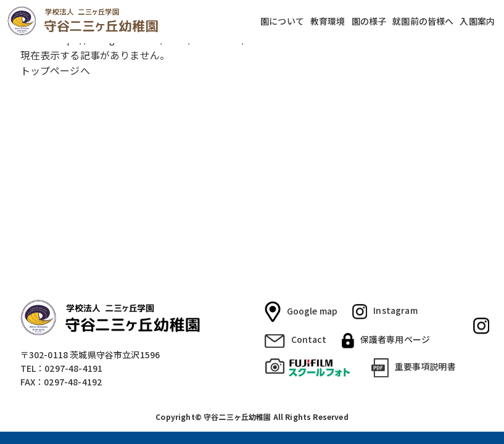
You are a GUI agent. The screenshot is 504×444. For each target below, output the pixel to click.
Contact (296, 340)
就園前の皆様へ (423, 21)
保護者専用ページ (386, 340)
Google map (301, 312)
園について (282, 21)
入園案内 (477, 21)
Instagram (385, 311)
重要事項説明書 (414, 368)
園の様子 (369, 21)
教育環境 (328, 21)
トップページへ (55, 70)
